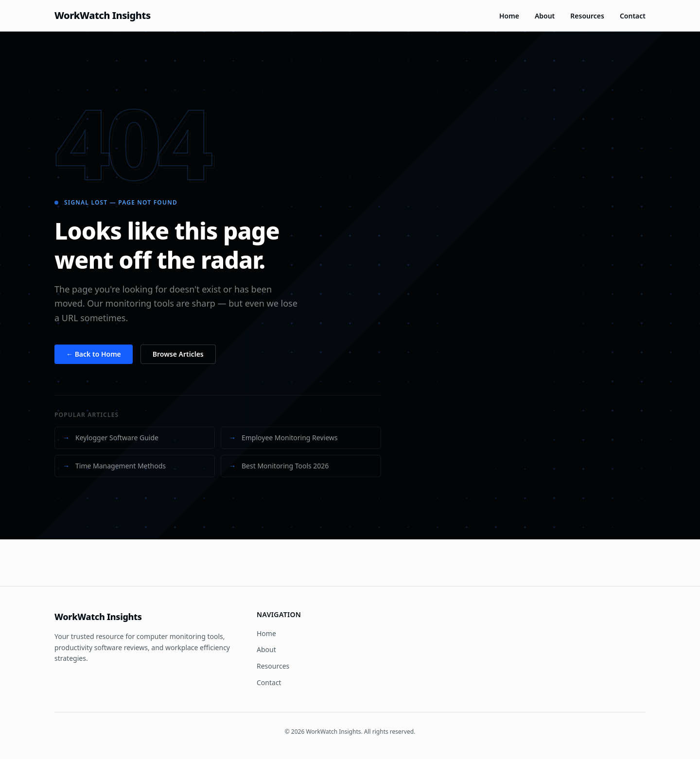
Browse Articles (178, 354)
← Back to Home (94, 354)
